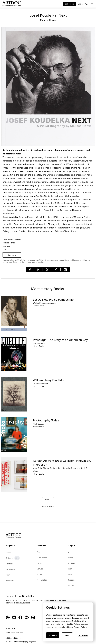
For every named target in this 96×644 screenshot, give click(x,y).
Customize (83, 635)
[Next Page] (48, 500)
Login (80, 4)
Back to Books (48, 506)
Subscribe (69, 4)
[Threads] (27, 617)
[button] (92, 4)
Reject (67, 635)
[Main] (10, 4)
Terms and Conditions (14, 633)
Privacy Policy (11, 628)
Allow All (53, 635)
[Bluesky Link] (14, 617)
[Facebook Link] (20, 617)
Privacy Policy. (80, 627)
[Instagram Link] (8, 617)
